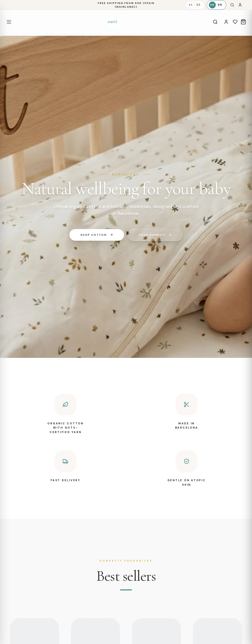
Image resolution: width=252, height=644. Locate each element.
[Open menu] (9, 22)
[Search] (232, 5)
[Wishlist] (235, 22)
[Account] (226, 22)
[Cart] (243, 22)
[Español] (195, 5)
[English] (216, 5)
